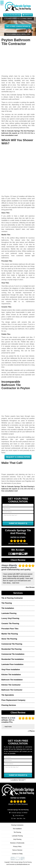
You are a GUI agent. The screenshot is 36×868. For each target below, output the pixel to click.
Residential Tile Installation (13, 659)
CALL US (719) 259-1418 (12, 15)
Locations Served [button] (18, 780)
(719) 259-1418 (25, 133)
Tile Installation (8, 608)
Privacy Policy (17, 846)
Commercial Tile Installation (13, 654)
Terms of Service (17, 850)
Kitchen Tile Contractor (11, 685)
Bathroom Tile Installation (12, 680)
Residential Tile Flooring (11, 649)
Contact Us (27, 15)
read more (16, 583)
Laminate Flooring (9, 613)
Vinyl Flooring (17, 839)
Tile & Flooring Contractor (12, 598)
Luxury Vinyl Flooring (10, 618)
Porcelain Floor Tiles (10, 629)
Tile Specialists (8, 695)
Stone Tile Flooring (9, 639)
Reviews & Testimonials (17, 843)
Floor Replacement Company (13, 700)
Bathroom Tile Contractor (12, 690)
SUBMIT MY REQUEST (18, 523)
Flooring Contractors (17, 825)
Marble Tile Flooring (10, 634)
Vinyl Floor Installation (11, 670)
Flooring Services (9, 705)
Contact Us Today (17, 854)
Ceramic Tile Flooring (10, 624)
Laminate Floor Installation (12, 664)
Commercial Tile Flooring (12, 644)
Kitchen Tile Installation (11, 675)
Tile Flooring (7, 603)
